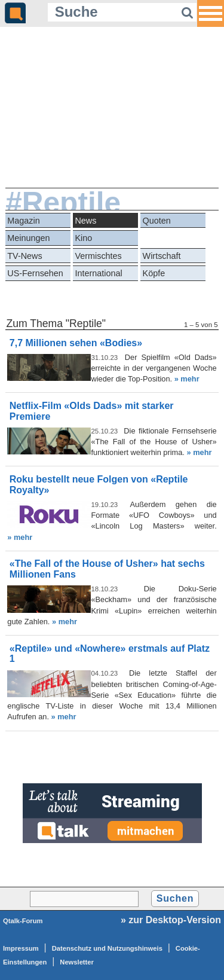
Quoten (157, 221)
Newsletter (77, 962)
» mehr (187, 379)
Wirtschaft (162, 256)
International (98, 273)
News (85, 221)
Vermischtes (98, 256)
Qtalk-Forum (23, 921)
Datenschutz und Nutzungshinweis (107, 948)
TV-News (24, 256)
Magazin (23, 221)
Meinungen (28, 238)
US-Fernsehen (35, 273)
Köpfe (154, 273)
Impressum (21, 948)
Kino (83, 238)
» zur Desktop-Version (171, 920)
